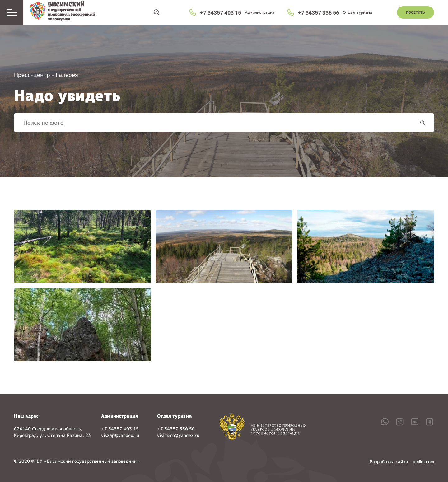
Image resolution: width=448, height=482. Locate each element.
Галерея (67, 75)
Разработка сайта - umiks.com (402, 462)
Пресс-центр (32, 75)
